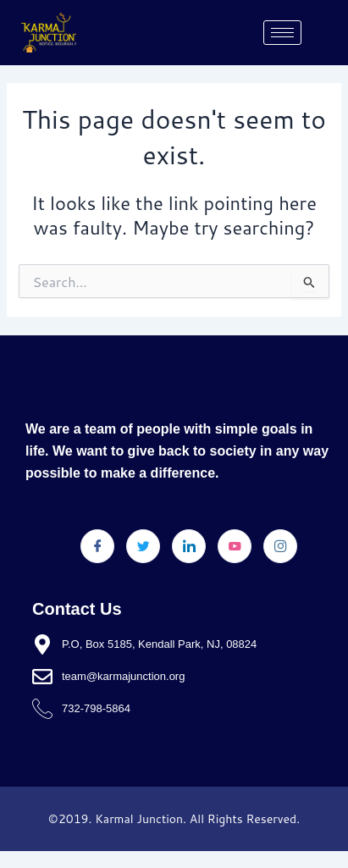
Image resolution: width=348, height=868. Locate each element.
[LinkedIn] (189, 546)
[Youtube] (235, 546)
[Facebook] (97, 546)
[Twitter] (143, 546)
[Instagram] (280, 546)
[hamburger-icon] (282, 33)
